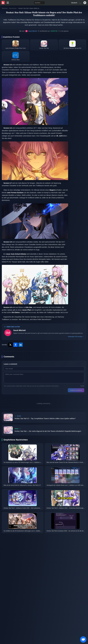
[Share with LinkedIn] (21, 345)
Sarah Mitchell (19, 330)
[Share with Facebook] (15, 345)
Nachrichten (13, 8)
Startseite (5, 8)
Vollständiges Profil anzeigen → (76, 337)
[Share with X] (10, 345)
